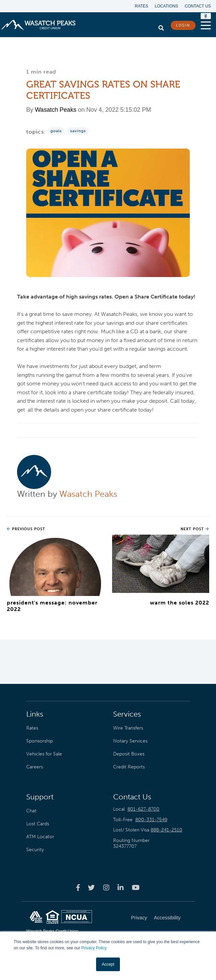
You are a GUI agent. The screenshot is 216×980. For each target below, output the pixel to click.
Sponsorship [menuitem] (40, 741)
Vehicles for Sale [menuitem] (44, 754)
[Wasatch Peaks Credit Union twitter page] (91, 888)
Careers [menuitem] (35, 767)
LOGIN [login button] (183, 25)
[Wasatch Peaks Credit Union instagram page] (106, 888)
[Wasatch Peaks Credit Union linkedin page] (121, 888)
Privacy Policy (94, 948)
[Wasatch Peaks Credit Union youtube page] (136, 888)
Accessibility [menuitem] (167, 918)
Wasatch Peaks (56, 110)
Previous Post (26, 529)
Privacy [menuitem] (139, 918)
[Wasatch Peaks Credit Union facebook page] (78, 888)
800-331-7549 (151, 820)
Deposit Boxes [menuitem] (129, 754)
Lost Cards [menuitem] (38, 824)
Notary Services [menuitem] (130, 741)
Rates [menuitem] (141, 6)
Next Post (195, 529)
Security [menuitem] (35, 849)
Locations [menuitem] (166, 6)
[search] (161, 26)
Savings (78, 131)
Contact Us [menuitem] (198, 6)
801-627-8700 (143, 809)
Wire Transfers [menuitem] (128, 728)
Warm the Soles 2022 (180, 603)
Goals (56, 131)
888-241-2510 (166, 830)
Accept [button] (108, 964)
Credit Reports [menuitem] (129, 767)
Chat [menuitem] (31, 811)
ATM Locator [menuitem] (40, 837)
